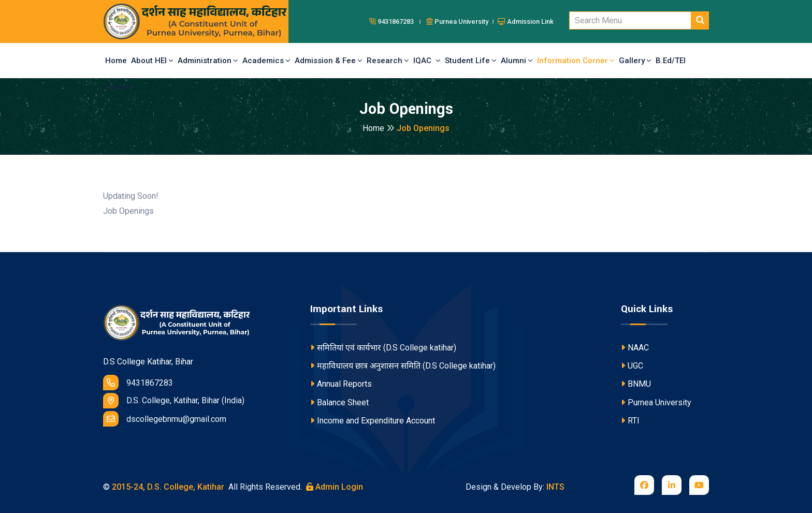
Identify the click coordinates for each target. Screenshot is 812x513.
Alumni (517, 61)
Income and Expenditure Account (373, 421)
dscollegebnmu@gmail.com (165, 419)
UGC (632, 366)
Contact (120, 87)
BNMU (636, 384)
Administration (208, 61)
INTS (555, 487)
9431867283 (138, 383)
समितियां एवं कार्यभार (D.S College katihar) (383, 348)
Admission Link (526, 21)
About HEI (152, 61)
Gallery (635, 61)
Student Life (471, 61)
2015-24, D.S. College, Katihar (167, 487)
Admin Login (335, 487)
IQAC (427, 61)
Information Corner (576, 61)
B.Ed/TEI (671, 61)
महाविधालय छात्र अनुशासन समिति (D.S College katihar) (403, 366)
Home (116, 61)
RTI (630, 421)
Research (388, 61)
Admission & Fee (329, 61)
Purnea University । (461, 21)
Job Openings (423, 128)
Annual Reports (341, 384)
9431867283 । (397, 21)
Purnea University (656, 402)
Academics (266, 61)
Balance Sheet (339, 402)
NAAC (635, 348)
